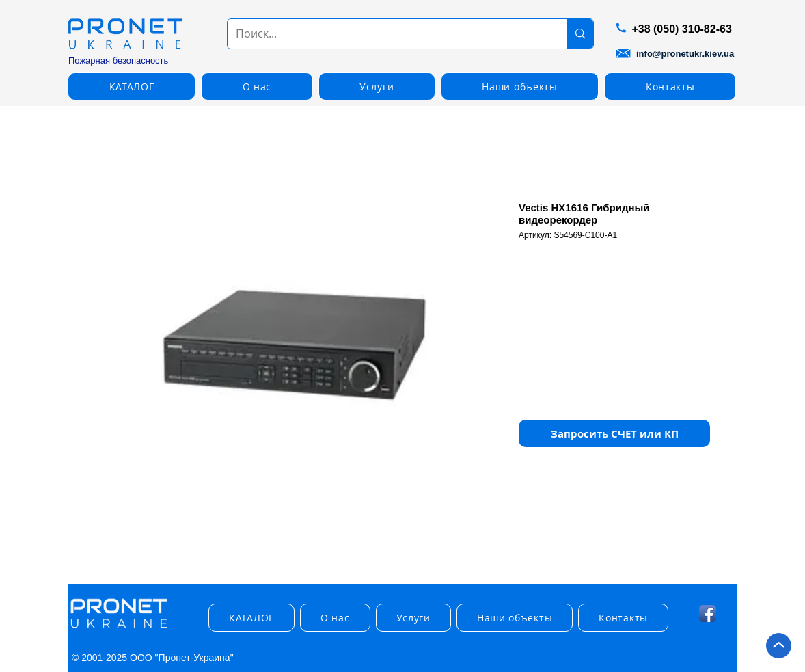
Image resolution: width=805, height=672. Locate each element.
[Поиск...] (387, 34)
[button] (132, 86)
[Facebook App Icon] (708, 614)
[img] (119, 629)
